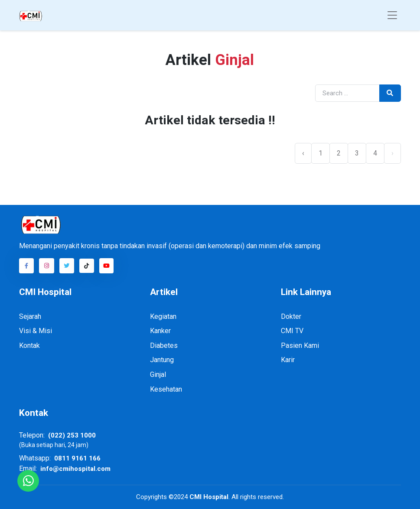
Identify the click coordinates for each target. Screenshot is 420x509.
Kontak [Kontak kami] (29, 345)
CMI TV (292, 331)
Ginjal (158, 374)
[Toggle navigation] (392, 15)
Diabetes (164, 345)
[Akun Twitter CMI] (67, 266)
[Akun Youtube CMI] (107, 266)
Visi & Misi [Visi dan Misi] (36, 331)
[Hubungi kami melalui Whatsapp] (28, 481)
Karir (288, 360)
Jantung (162, 360)
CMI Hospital (208, 497)
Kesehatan (166, 389)
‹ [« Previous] (303, 153)
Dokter (291, 316)
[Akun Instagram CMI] (46, 266)
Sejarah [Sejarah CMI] (30, 316)
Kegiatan (163, 316)
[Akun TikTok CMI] (87, 266)
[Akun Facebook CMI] (26, 266)
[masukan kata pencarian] (347, 93)
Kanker (160, 331)
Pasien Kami (300, 345)
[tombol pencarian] (390, 93)
